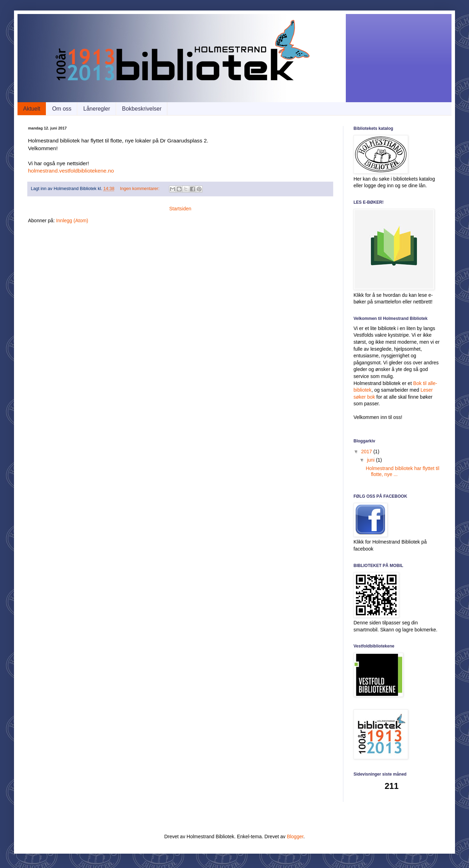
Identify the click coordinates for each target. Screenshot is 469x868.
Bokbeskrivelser (142, 109)
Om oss (62, 109)
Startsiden (180, 209)
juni (371, 460)
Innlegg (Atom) (72, 220)
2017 (367, 451)
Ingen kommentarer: (140, 189)
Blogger (295, 836)
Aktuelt (32, 109)
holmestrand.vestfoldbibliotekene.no (71, 171)
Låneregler (97, 109)
